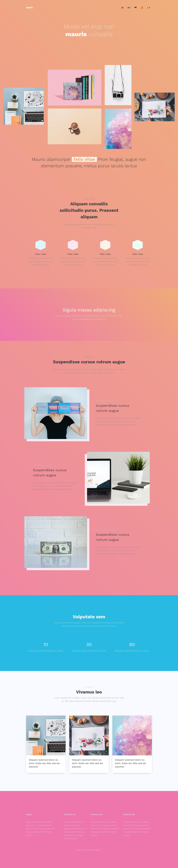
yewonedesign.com (94, 850)
